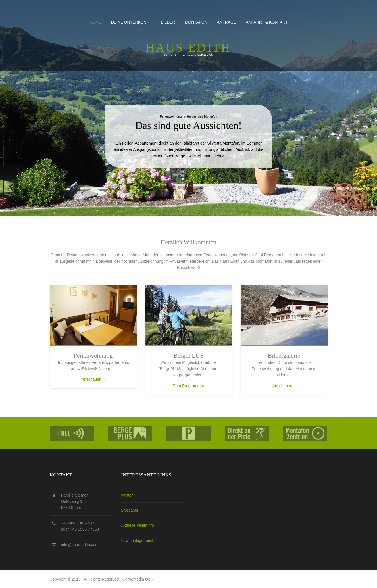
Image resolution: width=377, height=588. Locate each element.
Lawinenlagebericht (138, 541)
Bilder (168, 22)
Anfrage (227, 22)
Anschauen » (93, 379)
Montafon (196, 22)
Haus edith (188, 48)
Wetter (127, 495)
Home (95, 22)
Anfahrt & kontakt (267, 22)
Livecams (130, 510)
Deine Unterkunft (131, 22)
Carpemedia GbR (138, 579)
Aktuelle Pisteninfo (138, 525)
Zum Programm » (188, 386)
